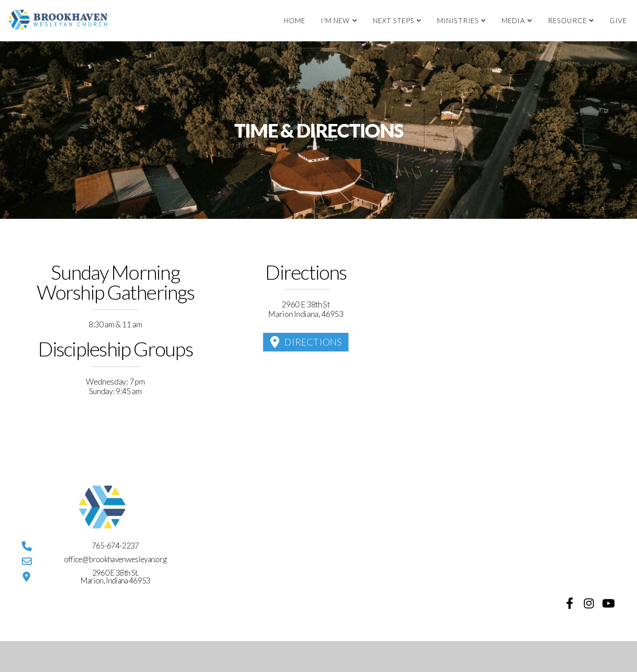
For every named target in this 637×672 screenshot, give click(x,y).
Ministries (462, 20)
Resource (571, 20)
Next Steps (398, 20)
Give (618, 20)
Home (295, 20)
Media (517, 20)
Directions (305, 342)
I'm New (339, 20)
